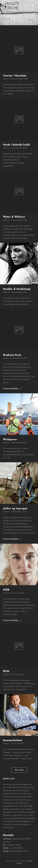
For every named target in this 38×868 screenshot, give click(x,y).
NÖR (6, 590)
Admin (6, 79)
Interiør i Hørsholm (15, 76)
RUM (6, 671)
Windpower (10, 440)
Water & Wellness (14, 217)
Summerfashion (13, 740)
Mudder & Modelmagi (17, 289)
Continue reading (12, 389)
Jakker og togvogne (15, 509)
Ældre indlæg (19, 770)
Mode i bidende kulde (16, 145)
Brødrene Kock (12, 355)
